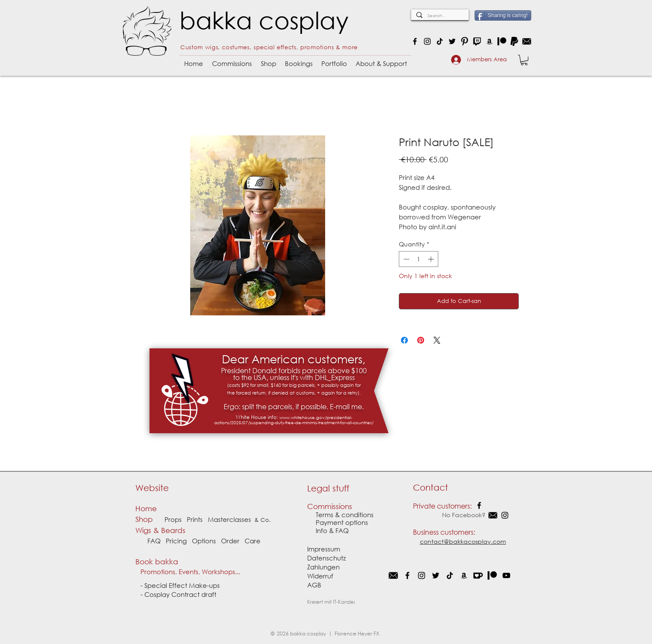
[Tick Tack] (450, 575)
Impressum (324, 549)
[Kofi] (478, 575)
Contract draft (194, 594)
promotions (317, 47)
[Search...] (439, 16)
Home (146, 508)
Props (173, 519)
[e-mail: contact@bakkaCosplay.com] (527, 41)
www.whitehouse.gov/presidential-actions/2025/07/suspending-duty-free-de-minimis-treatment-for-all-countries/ (294, 420)
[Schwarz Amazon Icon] (464, 575)
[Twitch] (477, 41)
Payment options (338, 522)
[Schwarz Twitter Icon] (436, 575)
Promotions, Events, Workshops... (188, 572)
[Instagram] (427, 41)
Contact (431, 487)
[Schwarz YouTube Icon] (506, 575)
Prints (195, 519)
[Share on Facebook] (404, 340)
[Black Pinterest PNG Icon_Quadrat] (465, 41)
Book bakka (159, 562)
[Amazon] (489, 41)
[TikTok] (440, 41)
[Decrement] (405, 259)
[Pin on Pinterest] (421, 340)
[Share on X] (437, 340)
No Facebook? (450, 515)
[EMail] (393, 575)
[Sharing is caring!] (503, 15)
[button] (232, 60)
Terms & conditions (345, 515)
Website (152, 488)
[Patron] (502, 41)
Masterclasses (229, 519)
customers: (458, 532)
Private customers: (442, 506)
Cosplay (158, 594)
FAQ (154, 541)
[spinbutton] (419, 259)
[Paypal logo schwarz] (514, 41)
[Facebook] (415, 41)
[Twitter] (452, 41)
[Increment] (432, 259)
